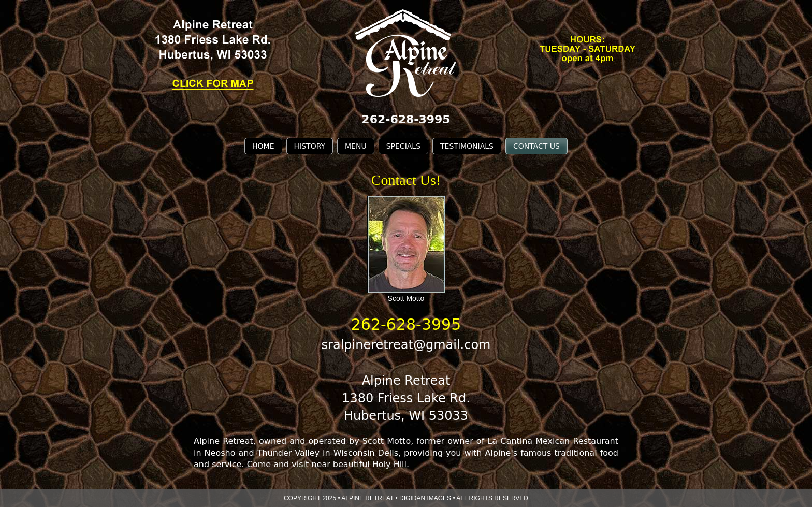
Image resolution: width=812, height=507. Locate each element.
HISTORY (310, 146)
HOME (263, 146)
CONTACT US (536, 146)
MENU (356, 146)
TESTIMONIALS (467, 146)
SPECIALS (403, 146)
